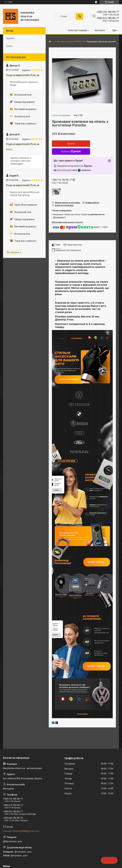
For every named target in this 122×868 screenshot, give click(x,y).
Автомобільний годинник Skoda (24, 83)
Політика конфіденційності (90, 865)
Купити (71, 144)
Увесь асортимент (66, 376)
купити (56, 440)
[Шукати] (80, 16)
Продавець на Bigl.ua (61, 862)
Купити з (71, 151)
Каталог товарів (93, 602)
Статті (9, 46)
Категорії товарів (77, 30)
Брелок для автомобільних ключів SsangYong (25, 194)
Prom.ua (76, 860)
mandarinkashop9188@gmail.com (21, 763)
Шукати (10, 38)
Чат (109, 860)
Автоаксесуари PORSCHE (71, 42)
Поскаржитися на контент (66, 865)
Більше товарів (100, 510)
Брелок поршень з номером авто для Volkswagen (21, 161)
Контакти (100, 30)
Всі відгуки (13, 252)
